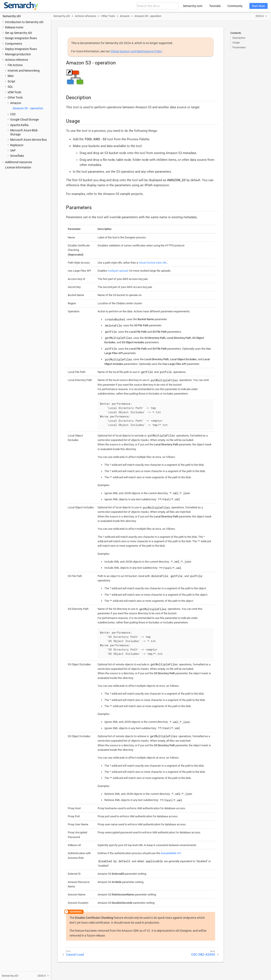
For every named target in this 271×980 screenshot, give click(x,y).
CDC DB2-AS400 (203, 955)
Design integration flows (21, 38)
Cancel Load (75, 955)
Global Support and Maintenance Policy (136, 51)
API (171, 853)
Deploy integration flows (21, 49)
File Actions (15, 65)
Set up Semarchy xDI (19, 33)
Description (239, 38)
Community (235, 6)
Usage (236, 43)
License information (18, 167)
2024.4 (260, 16)
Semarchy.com (193, 6)
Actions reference (17, 60)
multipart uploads (118, 271)
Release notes (14, 27)
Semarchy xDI (12, 16)
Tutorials (215, 6)
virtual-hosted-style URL (153, 263)
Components (14, 44)
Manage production (18, 54)
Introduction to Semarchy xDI (24, 22)
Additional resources (19, 162)
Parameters (239, 47)
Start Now (258, 6)
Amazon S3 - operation (28, 108)
